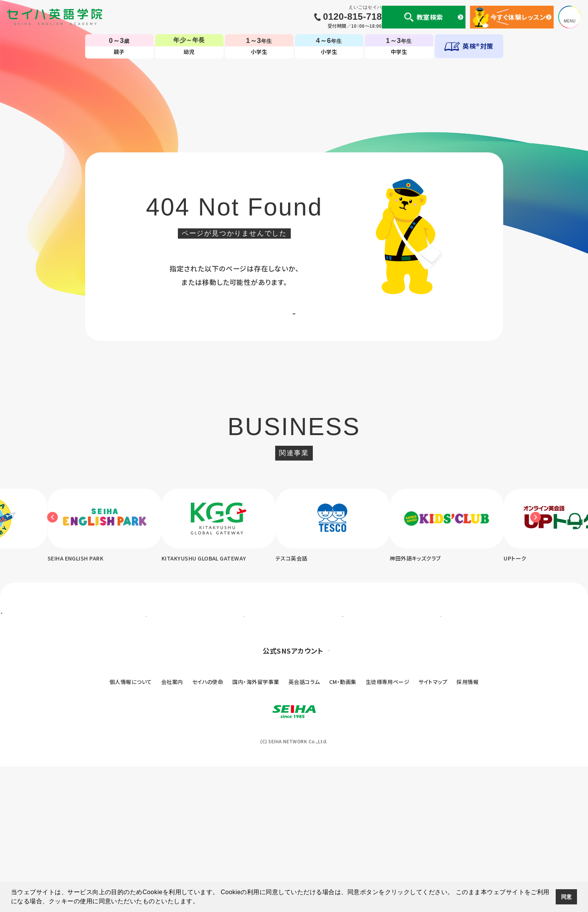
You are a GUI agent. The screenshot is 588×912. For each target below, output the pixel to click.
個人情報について (131, 827)
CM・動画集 (343, 827)
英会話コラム (304, 827)
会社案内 (172, 827)
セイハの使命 (208, 827)
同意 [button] (567, 897)
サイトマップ (433, 827)
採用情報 (468, 827)
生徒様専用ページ (388, 827)
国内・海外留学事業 (256, 827)
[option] (235, 548)
